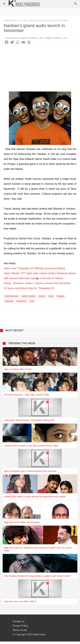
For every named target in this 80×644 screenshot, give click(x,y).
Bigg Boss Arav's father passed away (22, 522)
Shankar (9, 301)
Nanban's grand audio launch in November (49, 20)
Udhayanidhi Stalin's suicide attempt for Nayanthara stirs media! (35, 497)
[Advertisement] (40, 70)
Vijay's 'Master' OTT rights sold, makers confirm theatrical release (40, 273)
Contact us (18, 621)
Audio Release (12, 296)
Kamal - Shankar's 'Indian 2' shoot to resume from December (37, 283)
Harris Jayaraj (29, 296)
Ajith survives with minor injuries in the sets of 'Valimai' (34, 278)
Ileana (42, 296)
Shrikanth (21, 301)
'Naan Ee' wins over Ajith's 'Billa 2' (20, 601)
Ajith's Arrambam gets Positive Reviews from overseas (30, 471)
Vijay (32, 301)
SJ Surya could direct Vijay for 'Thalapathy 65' (29, 288)
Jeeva (51, 296)
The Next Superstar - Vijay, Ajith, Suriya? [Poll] (26, 395)
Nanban (61, 296)
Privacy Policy (20, 626)
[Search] (76, 4)
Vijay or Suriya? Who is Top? (18, 369)
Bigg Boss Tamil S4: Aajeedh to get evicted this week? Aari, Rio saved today (38, 549)
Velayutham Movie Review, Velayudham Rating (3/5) (29, 420)
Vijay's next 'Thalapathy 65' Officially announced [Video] (34, 268)
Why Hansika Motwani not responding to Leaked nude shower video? (37, 576)
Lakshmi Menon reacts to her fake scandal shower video (31, 446)
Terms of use (20, 630)
